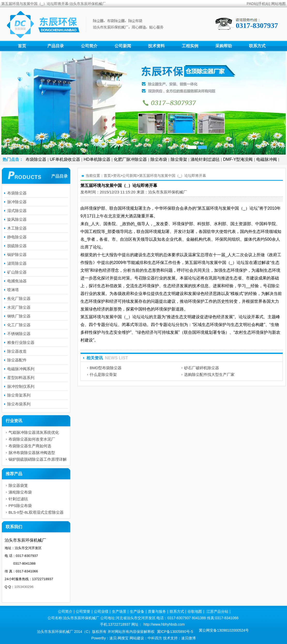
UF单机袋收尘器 (65, 159)
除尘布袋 (159, 159)
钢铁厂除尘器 (19, 316)
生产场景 (119, 611)
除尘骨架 (179, 159)
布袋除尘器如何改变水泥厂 (32, 439)
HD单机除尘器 (97, 159)
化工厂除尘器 (19, 325)
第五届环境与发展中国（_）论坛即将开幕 (173, 176)
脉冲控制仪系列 (21, 386)
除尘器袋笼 (18, 485)
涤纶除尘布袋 (20, 492)
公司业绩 (101, 611)
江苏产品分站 (217, 611)
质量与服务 (157, 611)
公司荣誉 (83, 611)
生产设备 (137, 611)
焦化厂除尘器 (19, 298)
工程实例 (190, 46)
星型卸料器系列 (21, 378)
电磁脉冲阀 (267, 159)
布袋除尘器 (36, 159)
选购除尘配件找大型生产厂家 (209, 374)
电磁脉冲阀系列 (21, 369)
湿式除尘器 (17, 211)
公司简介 (89, 46)
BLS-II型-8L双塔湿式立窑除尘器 (36, 512)
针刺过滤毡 (18, 499)
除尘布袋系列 (19, 404)
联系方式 (257, 46)
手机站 (264, 4)
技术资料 (156, 46)
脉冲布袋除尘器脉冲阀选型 (32, 453)
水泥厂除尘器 (19, 307)
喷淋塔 (13, 290)
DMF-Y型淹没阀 (238, 159)
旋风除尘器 (17, 219)
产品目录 (56, 46)
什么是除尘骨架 (103, 374)
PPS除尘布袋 (20, 506)
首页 (22, 46)
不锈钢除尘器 (19, 334)
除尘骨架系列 (19, 395)
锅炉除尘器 (17, 255)
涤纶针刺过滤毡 (205, 159)
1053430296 (24, 587)
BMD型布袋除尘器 (106, 368)
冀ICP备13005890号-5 (175, 632)
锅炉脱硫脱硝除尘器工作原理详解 (38, 459)
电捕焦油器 (17, 281)
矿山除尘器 (17, 272)
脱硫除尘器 (17, 246)
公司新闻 (123, 46)
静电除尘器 (17, 237)
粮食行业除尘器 (21, 342)
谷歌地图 (195, 611)
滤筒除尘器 (17, 263)
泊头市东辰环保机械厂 (168, 192)
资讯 (117, 176)
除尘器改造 (17, 351)
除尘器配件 (17, 360)
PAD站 (252, 4)
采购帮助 (224, 46)
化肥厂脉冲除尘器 (130, 159)
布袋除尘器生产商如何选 (30, 446)
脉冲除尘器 (17, 202)
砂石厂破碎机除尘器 (202, 368)
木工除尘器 (17, 228)
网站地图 (278, 4)
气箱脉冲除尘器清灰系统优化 (34, 432)
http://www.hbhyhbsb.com (164, 624)
